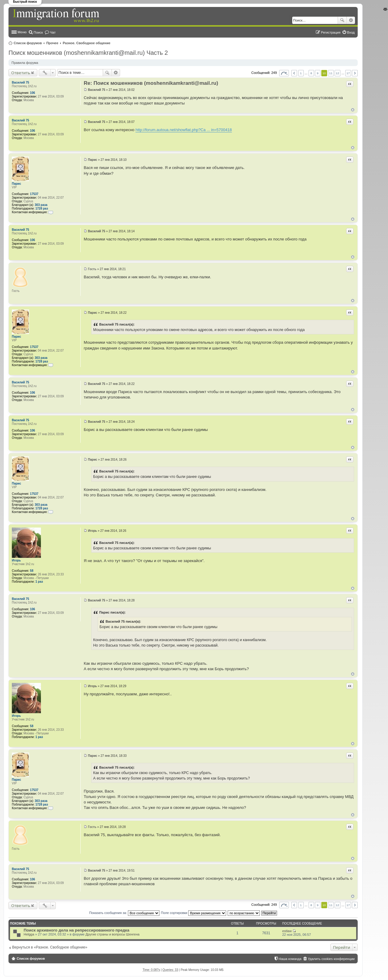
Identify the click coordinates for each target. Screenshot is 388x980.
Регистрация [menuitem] (331, 32)
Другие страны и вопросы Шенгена (112, 934)
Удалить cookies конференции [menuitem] (331, 959)
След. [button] (355, 73)
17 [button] (348, 73)
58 (32, 571)
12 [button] (338, 73)
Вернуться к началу (353, 110)
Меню (22, 32)
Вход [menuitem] (351, 32)
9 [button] (318, 73)
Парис (17, 184)
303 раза (41, 205)
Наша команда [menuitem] (290, 959)
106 (33, 93)
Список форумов (28, 43)
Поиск (342, 20)
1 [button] (301, 73)
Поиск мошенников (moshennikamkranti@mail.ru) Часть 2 (88, 53)
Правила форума (25, 63)
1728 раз (42, 209)
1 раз (39, 582)
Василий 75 (20, 83)
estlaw (287, 931)
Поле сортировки (194, 913)
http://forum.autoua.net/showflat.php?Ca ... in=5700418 (184, 130)
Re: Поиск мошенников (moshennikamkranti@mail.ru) (151, 83)
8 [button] (311, 73)
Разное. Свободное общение (87, 43)
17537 (34, 194)
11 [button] (331, 73)
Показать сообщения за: (124, 913)
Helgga (29, 934)
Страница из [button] (284, 73)
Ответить (21, 73)
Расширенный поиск (351, 20)
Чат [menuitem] (53, 32)
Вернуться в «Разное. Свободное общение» (50, 947)
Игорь (16, 560)
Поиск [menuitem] (38, 32)
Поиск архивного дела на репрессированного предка (77, 930)
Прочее (52, 43)
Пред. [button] (294, 73)
